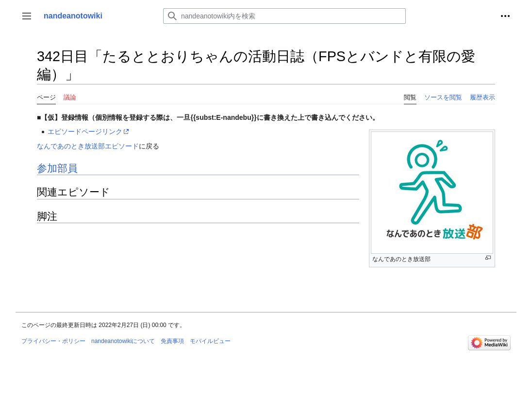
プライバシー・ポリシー (53, 341)
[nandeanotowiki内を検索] (284, 16)
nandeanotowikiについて (123, 341)
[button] (27, 16)
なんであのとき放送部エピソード (88, 146)
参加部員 (57, 168)
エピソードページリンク (85, 131)
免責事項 (172, 341)
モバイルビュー (210, 341)
